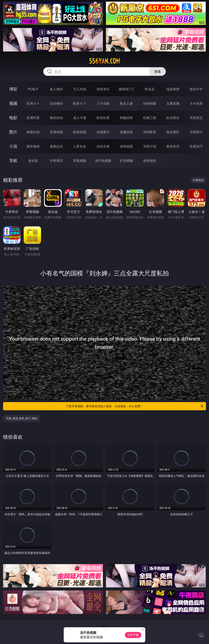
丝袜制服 (150, 103)
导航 (13, 160)
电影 (13, 118)
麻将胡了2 (126, 89)
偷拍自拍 (56, 118)
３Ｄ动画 (103, 103)
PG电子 (33, 89)
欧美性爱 (103, 118)
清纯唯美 (150, 132)
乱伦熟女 (173, 118)
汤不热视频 (103, 161)
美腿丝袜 (126, 132)
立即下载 (133, 635)
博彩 (13, 89)
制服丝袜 (126, 118)
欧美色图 (80, 132)
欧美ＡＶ (80, 103)
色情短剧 (150, 161)
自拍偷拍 (56, 103)
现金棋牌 (173, 89)
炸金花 (150, 89)
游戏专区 (103, 89)
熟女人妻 (126, 103)
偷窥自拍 (33, 132)
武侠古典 (103, 146)
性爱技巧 (196, 146)
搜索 (158, 72)
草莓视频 (80, 161)
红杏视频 (126, 161)
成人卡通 (80, 118)
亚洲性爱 (33, 118)
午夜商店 (56, 161)
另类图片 (196, 132)
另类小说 (150, 146)
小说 (13, 146)
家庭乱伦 (56, 146)
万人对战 (80, 89)
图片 (13, 132)
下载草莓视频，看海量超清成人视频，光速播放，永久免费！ (135, 406)
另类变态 (196, 118)
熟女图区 (173, 132)
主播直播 (173, 103)
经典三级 (150, 118)
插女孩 (33, 161)
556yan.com (104, 61)
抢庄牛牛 (196, 89)
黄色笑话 (173, 146)
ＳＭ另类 (196, 103)
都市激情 (33, 146)
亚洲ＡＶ (33, 103)
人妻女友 (80, 146)
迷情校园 (126, 146)
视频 (13, 103)
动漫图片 (103, 132)
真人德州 (56, 89)
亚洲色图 (56, 132)
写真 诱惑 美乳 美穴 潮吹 (22, 418)
